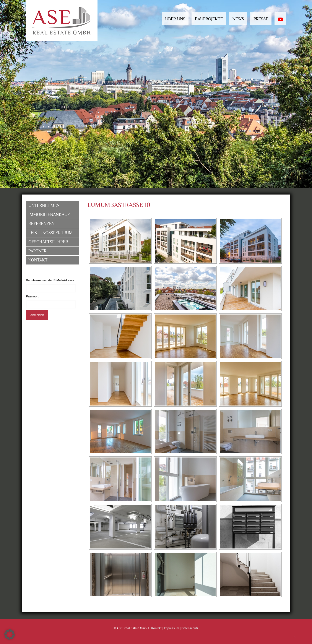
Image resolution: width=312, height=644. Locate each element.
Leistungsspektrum (50, 233)
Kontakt (38, 260)
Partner (37, 251)
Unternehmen (44, 205)
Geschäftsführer (48, 242)
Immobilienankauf (49, 214)
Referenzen (41, 224)
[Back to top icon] (294, 637)
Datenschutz (190, 628)
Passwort (32, 296)
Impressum (171, 628)
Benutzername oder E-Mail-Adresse (50, 280)
